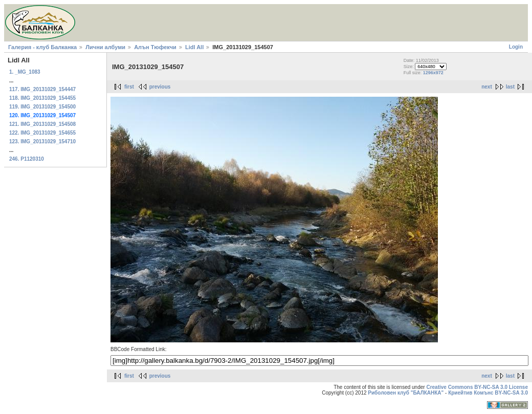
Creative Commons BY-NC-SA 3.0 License (477, 387)
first (129, 87)
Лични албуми (105, 47)
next (487, 87)
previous (160, 87)
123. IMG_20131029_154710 (42, 141)
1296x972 (433, 73)
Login (516, 47)
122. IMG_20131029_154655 (42, 133)
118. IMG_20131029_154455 (42, 98)
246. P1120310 (27, 159)
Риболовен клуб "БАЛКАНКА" (406, 393)
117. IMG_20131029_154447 (42, 89)
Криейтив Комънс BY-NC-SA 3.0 (488, 393)
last (510, 87)
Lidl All (194, 47)
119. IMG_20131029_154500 (42, 107)
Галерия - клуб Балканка (42, 47)
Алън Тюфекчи (155, 47)
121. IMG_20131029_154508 (42, 124)
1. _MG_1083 (25, 72)
